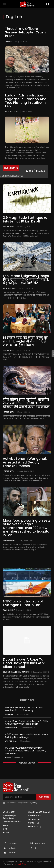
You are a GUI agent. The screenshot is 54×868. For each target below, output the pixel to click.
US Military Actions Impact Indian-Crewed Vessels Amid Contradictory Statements (26, 751)
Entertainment (10, 540)
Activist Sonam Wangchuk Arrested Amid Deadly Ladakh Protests (25, 462)
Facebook (13, 843)
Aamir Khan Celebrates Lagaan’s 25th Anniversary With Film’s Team (26, 722)
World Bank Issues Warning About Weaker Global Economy (24, 709)
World (8, 757)
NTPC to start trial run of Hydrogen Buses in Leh (23, 603)
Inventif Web (20, 864)
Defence (9, 41)
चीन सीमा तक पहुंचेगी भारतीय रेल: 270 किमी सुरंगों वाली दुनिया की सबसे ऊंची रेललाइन (26, 403)
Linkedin (12, 848)
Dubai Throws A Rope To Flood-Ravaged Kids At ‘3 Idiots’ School (24, 663)
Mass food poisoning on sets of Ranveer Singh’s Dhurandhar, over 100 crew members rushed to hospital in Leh (27, 528)
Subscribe (44, 797)
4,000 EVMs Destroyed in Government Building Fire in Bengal (27, 736)
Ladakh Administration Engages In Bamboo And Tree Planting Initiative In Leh (26, 101)
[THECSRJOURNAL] (28, 4)
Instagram (40, 843)
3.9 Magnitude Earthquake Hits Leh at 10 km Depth (25, 219)
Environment (9, 610)
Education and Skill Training (16, 672)
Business (9, 714)
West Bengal (11, 741)
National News (12, 112)
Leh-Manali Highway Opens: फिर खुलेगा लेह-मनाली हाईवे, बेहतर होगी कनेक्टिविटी (26, 280)
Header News (9, 227)
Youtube (13, 853)
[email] (20, 797)
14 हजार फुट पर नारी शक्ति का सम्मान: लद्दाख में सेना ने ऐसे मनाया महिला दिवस (26, 341)
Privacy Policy (32, 803)
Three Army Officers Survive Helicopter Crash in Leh (25, 32)
